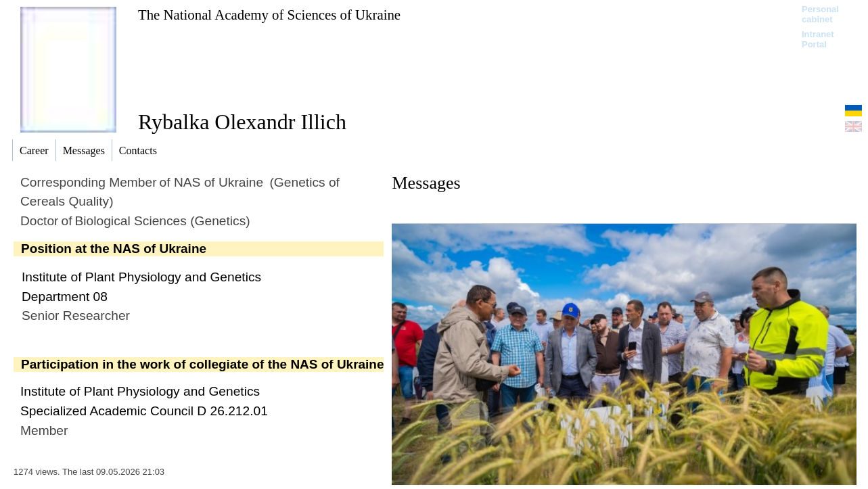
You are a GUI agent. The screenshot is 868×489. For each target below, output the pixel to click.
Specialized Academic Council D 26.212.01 (144, 411)
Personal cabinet (820, 14)
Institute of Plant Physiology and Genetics (141, 277)
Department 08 (65, 297)
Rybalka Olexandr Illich (242, 122)
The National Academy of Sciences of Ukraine (269, 15)
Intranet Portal (818, 39)
